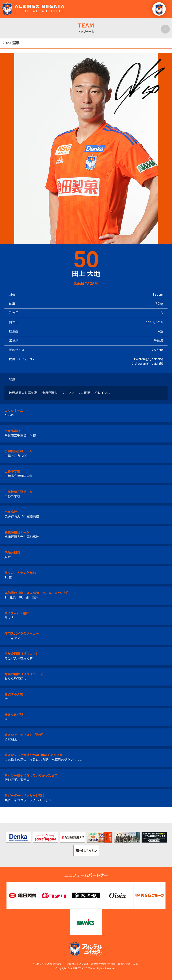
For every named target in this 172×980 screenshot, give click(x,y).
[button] (159, 9)
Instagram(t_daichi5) (147, 364)
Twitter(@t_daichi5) (148, 359)
